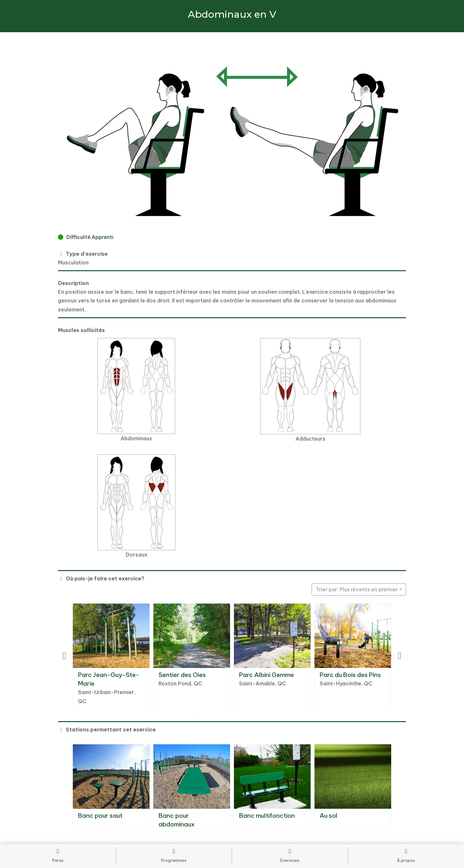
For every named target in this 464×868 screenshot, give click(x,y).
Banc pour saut (100, 816)
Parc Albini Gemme (266, 675)
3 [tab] (217, 713)
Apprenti (102, 237)
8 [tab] (266, 713)
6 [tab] (247, 713)
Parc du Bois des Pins (350, 675)
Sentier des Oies (182, 675)
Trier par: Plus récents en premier (357, 589)
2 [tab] (208, 713)
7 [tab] (256, 713)
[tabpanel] (111, 656)
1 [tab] (198, 713)
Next (400, 656)
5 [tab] (237, 713)
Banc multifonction (267, 816)
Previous (64, 656)
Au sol (329, 816)
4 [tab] (227, 713)
